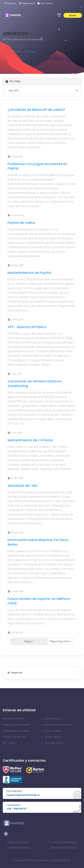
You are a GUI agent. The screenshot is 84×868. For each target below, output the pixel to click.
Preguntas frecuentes (16, 725)
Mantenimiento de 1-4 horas (30, 440)
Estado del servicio (15, 737)
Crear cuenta (53, 731)
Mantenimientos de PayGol (29, 273)
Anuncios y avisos (14, 718)
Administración (14, 52)
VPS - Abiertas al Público (27, 327)
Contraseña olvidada (58, 725)
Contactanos (53, 718)
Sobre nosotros (18, 842)
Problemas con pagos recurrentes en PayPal (37, 166)
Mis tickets (10, 743)
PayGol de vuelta (21, 223)
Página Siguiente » (60, 641)
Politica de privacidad (62, 842)
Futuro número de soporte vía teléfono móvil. (39, 601)
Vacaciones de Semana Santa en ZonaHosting (35, 384)
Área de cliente (54, 743)
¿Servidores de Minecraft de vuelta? (36, 110)
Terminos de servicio (63, 848)
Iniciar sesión (53, 737)
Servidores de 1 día (22, 486)
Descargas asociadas (16, 731)
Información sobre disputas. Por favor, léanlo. (38, 542)
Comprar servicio (19, 848)
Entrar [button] (73, 15)
